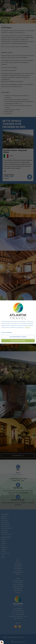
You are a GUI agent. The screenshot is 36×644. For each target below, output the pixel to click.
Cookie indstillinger (7, 332)
